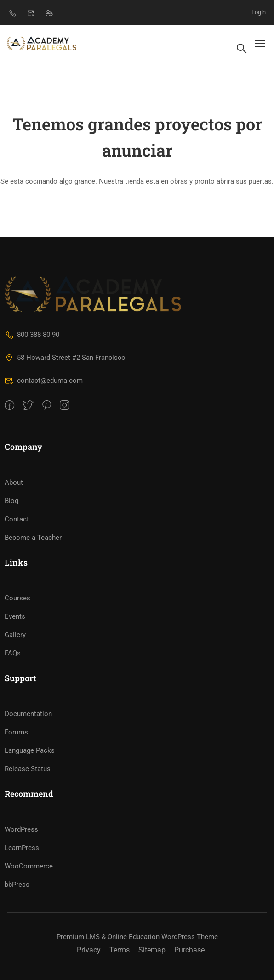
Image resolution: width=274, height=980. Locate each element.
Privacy (89, 950)
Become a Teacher (33, 538)
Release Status (28, 769)
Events (15, 616)
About (14, 482)
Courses (17, 598)
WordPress (21, 829)
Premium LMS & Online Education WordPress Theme (137, 937)
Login (259, 12)
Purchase (189, 950)
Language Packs (30, 750)
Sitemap (152, 950)
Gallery (15, 635)
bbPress (17, 885)
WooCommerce (29, 866)
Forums (16, 732)
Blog (11, 501)
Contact (17, 519)
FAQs (13, 653)
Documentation (28, 714)
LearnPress (22, 848)
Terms (120, 950)
